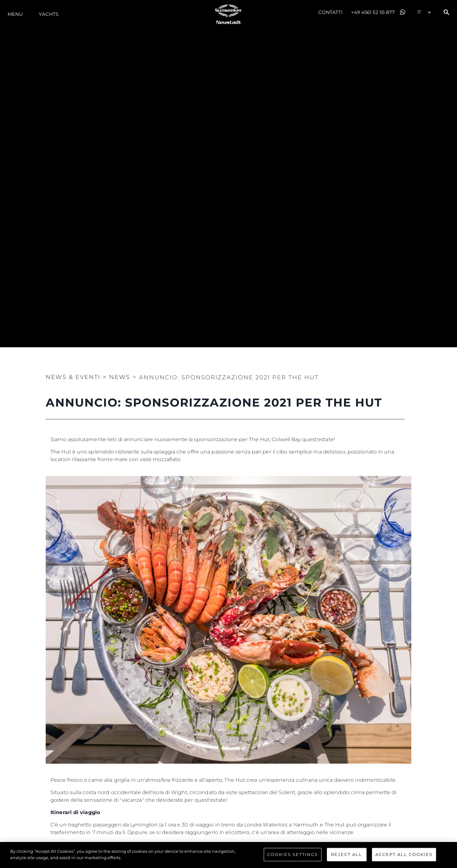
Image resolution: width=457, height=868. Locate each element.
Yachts (49, 14)
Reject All (347, 860)
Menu (15, 14)
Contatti (331, 12)
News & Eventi (73, 377)
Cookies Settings (293, 860)
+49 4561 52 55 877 (373, 12)
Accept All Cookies (404, 860)
